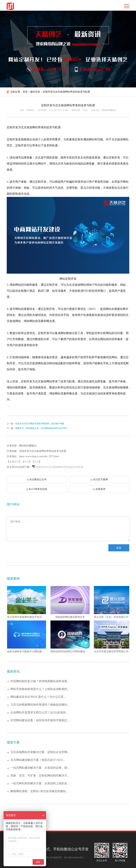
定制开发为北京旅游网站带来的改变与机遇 (66, 92)
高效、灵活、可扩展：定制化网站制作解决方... (40, 776)
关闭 (36, 462)
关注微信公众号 (39, 481)
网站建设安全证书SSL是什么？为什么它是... (38, 697)
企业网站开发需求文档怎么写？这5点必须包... (39, 712)
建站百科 (35, 92)
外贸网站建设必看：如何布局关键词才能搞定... (40, 720)
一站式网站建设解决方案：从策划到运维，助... (40, 768)
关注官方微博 (99, 479)
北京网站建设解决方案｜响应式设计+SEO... (38, 760)
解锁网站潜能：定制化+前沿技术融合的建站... (39, 791)
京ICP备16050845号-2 (74, 858)
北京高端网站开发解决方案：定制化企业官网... (40, 752)
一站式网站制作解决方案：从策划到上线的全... (40, 783)
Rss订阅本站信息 (37, 489)
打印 (27, 462)
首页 (25, 92)
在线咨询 (99, 489)
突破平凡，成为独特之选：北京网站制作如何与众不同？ (42, 428)
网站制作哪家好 (109, 110)
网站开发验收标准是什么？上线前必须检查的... (40, 689)
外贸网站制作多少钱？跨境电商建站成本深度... (40, 681)
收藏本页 (14, 462)
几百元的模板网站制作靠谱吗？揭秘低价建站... (40, 705)
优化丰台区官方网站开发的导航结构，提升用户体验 (40, 424)
